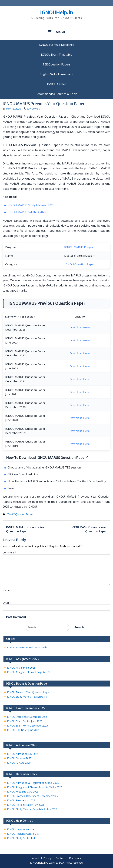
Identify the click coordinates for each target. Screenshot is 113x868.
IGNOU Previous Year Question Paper (28, 692)
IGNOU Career (56, 84)
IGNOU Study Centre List (21, 838)
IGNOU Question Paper (80, 264)
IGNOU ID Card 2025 (19, 763)
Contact (60, 858)
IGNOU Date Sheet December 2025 (27, 717)
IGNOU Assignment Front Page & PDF (29, 672)
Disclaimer (75, 858)
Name (7, 590)
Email (7, 603)
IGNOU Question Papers (20, 514)
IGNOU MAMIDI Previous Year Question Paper (26, 529)
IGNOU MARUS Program (80, 247)
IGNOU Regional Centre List (23, 834)
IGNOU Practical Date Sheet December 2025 (32, 796)
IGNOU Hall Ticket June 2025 (23, 730)
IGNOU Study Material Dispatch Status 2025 (32, 809)
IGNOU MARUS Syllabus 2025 (27, 212)
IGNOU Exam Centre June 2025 (25, 721)
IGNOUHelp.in (57, 12)
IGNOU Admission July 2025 (23, 754)
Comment (9, 552)
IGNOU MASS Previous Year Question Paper (88, 529)
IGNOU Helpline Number (21, 829)
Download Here (80, 327)
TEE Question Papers (57, 64)
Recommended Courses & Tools (56, 94)
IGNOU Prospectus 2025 (21, 800)
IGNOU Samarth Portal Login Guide (27, 647)
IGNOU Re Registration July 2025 (26, 805)
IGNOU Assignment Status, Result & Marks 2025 (35, 787)
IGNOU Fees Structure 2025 (23, 792)
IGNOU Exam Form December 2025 (27, 726)
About (36, 858)
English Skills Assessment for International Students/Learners (56, 74)
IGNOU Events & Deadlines (56, 45)
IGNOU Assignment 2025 (21, 668)
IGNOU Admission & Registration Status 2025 (33, 783)
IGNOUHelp (34, 109)
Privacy (47, 858)
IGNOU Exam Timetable (57, 55)
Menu (56, 32)
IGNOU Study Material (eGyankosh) (27, 697)
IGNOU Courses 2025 (19, 758)
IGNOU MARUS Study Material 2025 (31, 205)
